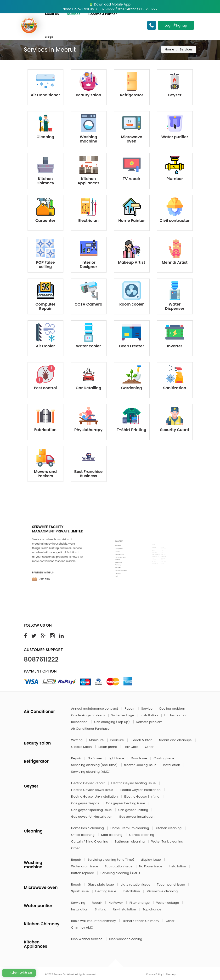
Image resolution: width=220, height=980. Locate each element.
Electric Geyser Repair (88, 783)
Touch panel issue (172, 884)
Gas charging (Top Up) (112, 722)
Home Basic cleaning (88, 828)
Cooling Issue (164, 758)
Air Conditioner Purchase (90, 729)
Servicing (79, 903)
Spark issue (80, 891)
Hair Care (132, 747)
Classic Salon (82, 747)
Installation (149, 715)
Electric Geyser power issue (93, 790)
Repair (130, 709)
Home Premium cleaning (130, 828)
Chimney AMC (82, 928)
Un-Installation (176, 715)
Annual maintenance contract (95, 709)
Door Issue (139, 758)
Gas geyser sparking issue (92, 810)
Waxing (77, 740)
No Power (95, 758)
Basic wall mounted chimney (94, 921)
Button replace (83, 873)
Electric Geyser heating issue (134, 783)
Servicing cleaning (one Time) (95, 765)
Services (74, 14)
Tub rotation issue (119, 866)
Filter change (140, 903)
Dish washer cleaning (125, 939)
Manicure (97, 740)
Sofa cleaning (112, 835)
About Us (52, 14)
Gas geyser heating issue (126, 803)
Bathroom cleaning (130, 841)
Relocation (80, 722)
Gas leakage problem (88, 715)
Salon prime (108, 747)
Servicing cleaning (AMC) (91, 772)
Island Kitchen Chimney (141, 921)
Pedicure (118, 740)
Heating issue (106, 891)
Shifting (101, 909)
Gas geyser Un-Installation (92, 817)
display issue (151, 860)
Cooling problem (172, 709)
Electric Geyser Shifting (142, 797)
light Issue (117, 758)
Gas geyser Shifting (134, 810)
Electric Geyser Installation (141, 790)
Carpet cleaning (142, 835)
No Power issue (151, 866)
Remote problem (150, 722)
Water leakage (123, 715)
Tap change (152, 909)
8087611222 (41, 659)
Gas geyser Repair (86, 803)
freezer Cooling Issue (141, 765)
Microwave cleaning (162, 891)
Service (147, 709)
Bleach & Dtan (142, 740)
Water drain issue (85, 866)
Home (170, 49)
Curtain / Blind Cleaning (90, 841)
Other (149, 747)
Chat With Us (19, 973)
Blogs (49, 37)
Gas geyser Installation (137, 817)
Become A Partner (104, 14)
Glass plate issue (101, 884)
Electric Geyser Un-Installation (95, 797)
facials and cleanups (176, 740)
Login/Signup (176, 25)
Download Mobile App (110, 4)
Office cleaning (83, 835)
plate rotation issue (136, 884)
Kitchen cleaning (169, 828)
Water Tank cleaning (168, 841)
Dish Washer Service (87, 939)
